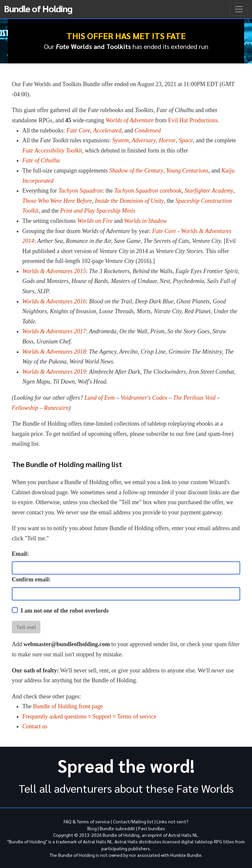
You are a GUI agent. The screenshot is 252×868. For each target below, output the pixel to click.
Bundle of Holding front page (68, 706)
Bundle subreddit (117, 828)
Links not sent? (172, 821)
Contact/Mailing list (133, 821)
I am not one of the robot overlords (65, 611)
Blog (92, 828)
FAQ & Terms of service (87, 821)
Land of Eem (100, 398)
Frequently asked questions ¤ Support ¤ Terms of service (89, 716)
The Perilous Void (194, 398)
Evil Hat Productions (193, 120)
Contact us (35, 726)
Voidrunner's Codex (144, 398)
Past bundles (152, 828)
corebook (148, 191)
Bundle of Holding (38, 8)
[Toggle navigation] (239, 9)
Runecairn (56, 408)
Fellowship (25, 408)
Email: (20, 554)
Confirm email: (31, 579)
